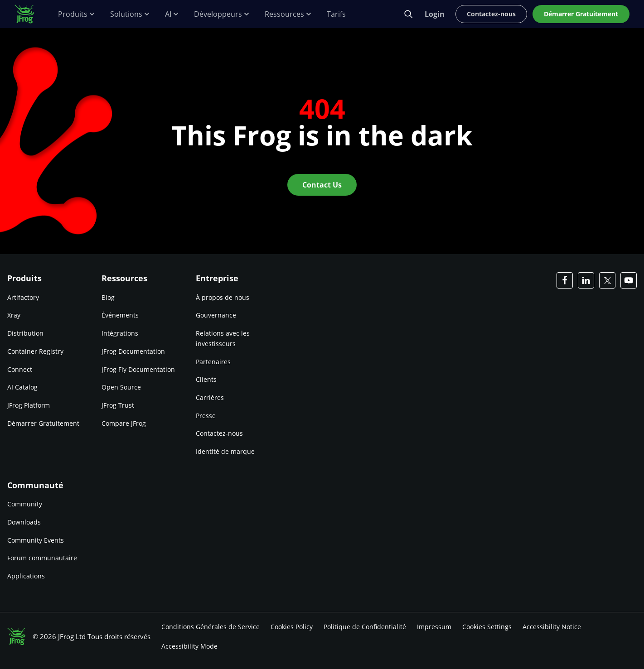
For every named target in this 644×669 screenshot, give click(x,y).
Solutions (130, 14)
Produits (77, 14)
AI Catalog (22, 387)
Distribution (25, 333)
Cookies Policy (292, 627)
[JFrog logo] (29, 14)
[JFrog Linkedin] (586, 280)
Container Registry (35, 351)
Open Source (121, 387)
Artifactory (23, 297)
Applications (26, 576)
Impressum (434, 627)
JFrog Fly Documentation (138, 369)
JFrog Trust (118, 405)
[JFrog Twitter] (607, 280)
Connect (20, 369)
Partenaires (213, 362)
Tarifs (336, 14)
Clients (206, 379)
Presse (206, 416)
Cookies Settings (487, 627)
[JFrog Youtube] (629, 280)
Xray (14, 315)
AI (172, 14)
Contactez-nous (219, 433)
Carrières (210, 397)
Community (25, 504)
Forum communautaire (42, 558)
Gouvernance (216, 315)
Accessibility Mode (189, 646)
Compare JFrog (124, 423)
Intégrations (120, 333)
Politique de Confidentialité (365, 627)
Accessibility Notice (552, 627)
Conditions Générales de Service (211, 627)
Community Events (36, 540)
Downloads (24, 522)
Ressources (288, 14)
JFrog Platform (29, 405)
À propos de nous (223, 297)
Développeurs (222, 14)
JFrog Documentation (133, 351)
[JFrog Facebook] (565, 280)
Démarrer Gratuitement (43, 423)
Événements (120, 315)
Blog (108, 297)
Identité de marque (225, 451)
